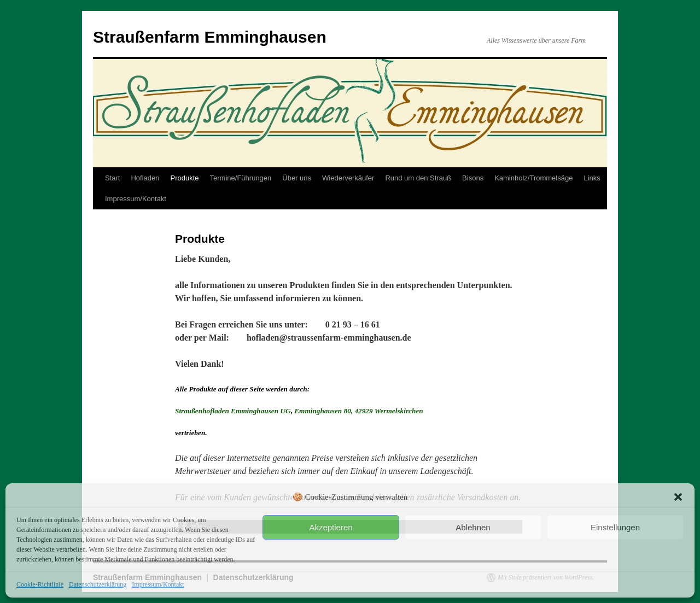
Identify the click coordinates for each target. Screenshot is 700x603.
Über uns (297, 178)
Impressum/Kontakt (158, 584)
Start (112, 178)
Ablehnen (473, 527)
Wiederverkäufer (348, 178)
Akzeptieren (331, 527)
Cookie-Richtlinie (40, 584)
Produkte (185, 178)
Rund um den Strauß (418, 178)
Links (592, 178)
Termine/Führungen (241, 178)
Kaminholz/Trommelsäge (533, 178)
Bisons (473, 178)
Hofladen (145, 178)
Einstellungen (615, 527)
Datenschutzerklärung (98, 584)
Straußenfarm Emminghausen (210, 37)
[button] (678, 497)
